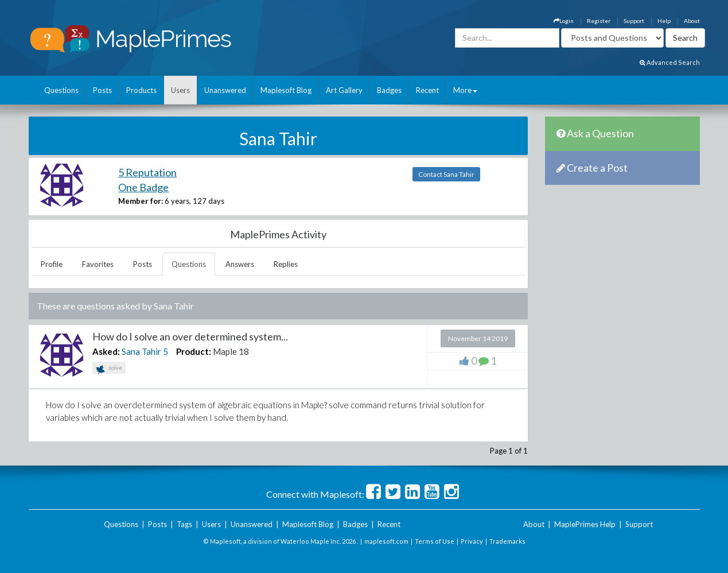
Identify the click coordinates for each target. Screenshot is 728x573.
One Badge (143, 187)
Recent (427, 90)
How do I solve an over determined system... (190, 336)
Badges (389, 90)
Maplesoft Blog (286, 90)
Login (564, 21)
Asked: (106, 351)
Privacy (472, 541)
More (465, 90)
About (692, 21)
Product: (194, 351)
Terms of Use (435, 541)
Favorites (98, 264)
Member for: (141, 201)
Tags (184, 524)
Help (664, 21)
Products (141, 90)
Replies (286, 264)
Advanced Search (670, 62)
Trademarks (507, 541)
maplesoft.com (386, 541)
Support (634, 21)
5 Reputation (147, 172)
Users (180, 90)
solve (109, 369)
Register (599, 21)
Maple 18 (231, 351)
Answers (240, 264)
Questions (61, 90)
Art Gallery (344, 90)
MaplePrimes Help (585, 524)
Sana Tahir (141, 351)
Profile (52, 264)
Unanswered (225, 90)
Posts (102, 90)
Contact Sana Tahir (446, 174)
